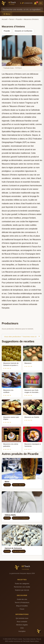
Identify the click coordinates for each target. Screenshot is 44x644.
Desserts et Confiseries (24, 31)
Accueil (4, 19)
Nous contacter (22, 622)
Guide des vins (22, 599)
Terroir (12, 19)
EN (41, 3)
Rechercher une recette (22, 587)
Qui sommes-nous (22, 618)
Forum (22, 609)
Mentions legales (22, 625)
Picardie (19, 19)
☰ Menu (7, 14)
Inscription (22, 631)
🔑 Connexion (27, 3)
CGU (22, 628)
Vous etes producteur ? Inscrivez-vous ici (22, 337)
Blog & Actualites (22, 606)
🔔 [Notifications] (36, 3)
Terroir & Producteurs (22, 602)
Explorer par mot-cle (22, 590)
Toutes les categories (22, 584)
